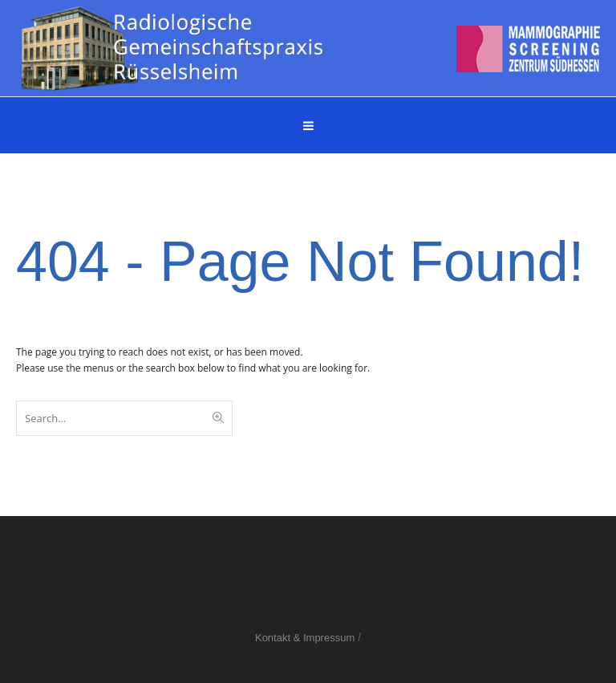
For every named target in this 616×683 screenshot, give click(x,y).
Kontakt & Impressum (305, 638)
